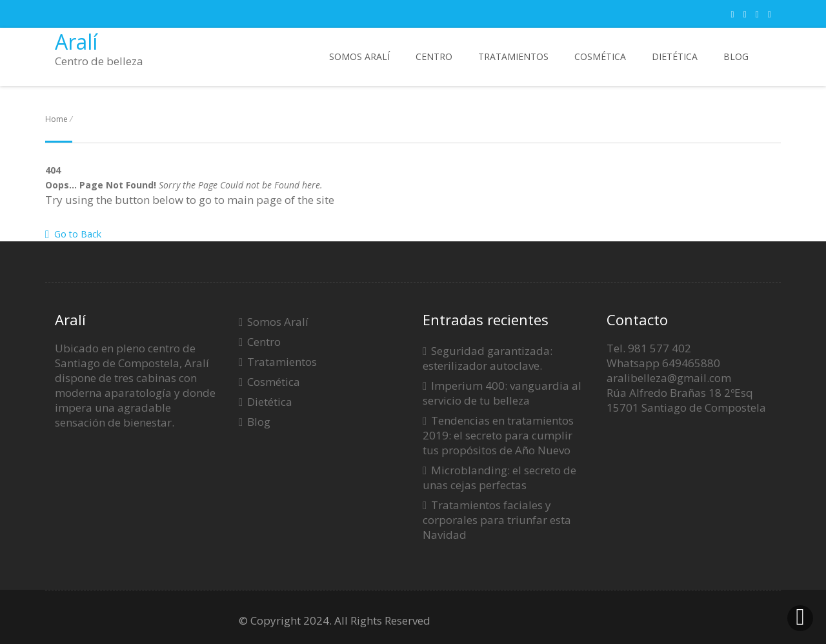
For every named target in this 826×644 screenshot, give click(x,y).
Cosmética (600, 56)
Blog (736, 56)
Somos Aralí (359, 56)
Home (56, 119)
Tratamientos (513, 56)
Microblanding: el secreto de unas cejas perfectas (499, 478)
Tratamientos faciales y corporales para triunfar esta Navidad (497, 520)
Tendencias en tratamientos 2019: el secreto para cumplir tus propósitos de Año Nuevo (498, 435)
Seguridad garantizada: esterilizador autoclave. (488, 358)
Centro (434, 56)
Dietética (675, 56)
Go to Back (73, 234)
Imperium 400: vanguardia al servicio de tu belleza (502, 393)
